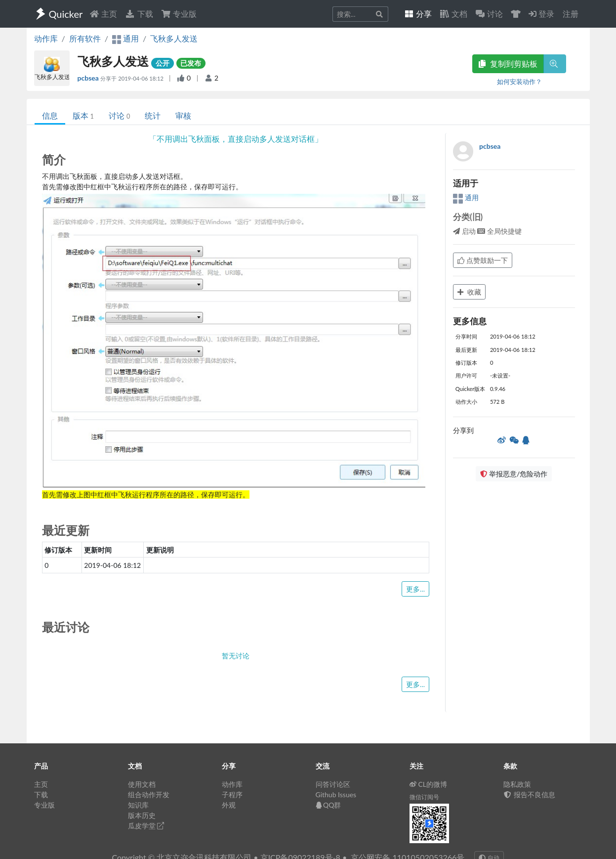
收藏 (469, 292)
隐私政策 (517, 784)
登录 (541, 14)
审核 (183, 115)
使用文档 (142, 784)
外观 (229, 805)
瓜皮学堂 (146, 826)
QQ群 (329, 805)
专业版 (179, 14)
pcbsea (89, 78)
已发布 (191, 63)
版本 (83, 115)
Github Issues (336, 795)
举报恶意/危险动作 (514, 474)
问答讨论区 (333, 784)
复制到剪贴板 (508, 64)
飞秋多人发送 (174, 38)
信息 (50, 115)
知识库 (138, 805)
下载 (139, 14)
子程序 (232, 795)
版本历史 (142, 815)
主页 (103, 14)
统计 (153, 115)
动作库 (46, 38)
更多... (415, 589)
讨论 (119, 115)
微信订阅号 (424, 797)
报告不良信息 (530, 795)
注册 (571, 14)
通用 (466, 197)
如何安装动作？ (519, 82)
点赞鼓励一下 (483, 260)
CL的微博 (429, 784)
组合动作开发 (149, 795)
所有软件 (85, 38)
